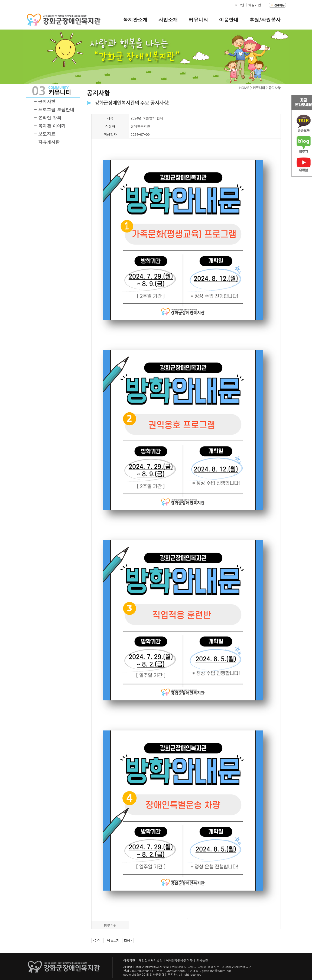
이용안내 (229, 20)
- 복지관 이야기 (50, 126)
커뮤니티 (198, 20)
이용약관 (129, 960)
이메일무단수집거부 (179, 960)
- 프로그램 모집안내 (54, 110)
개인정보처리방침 (151, 960)
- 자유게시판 (47, 142)
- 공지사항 (45, 101)
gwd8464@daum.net (216, 971)
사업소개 (168, 20)
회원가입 (255, 5)
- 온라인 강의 (48, 118)
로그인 (239, 5)
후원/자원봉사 (265, 20)
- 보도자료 (45, 134)
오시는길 (202, 960)
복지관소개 (135, 20)
